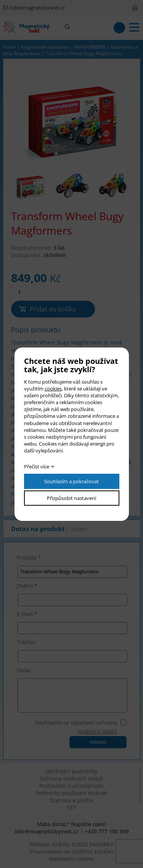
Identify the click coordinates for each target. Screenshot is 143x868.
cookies (53, 389)
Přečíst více (37, 467)
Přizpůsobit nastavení (71, 498)
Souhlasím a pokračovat (71, 481)
